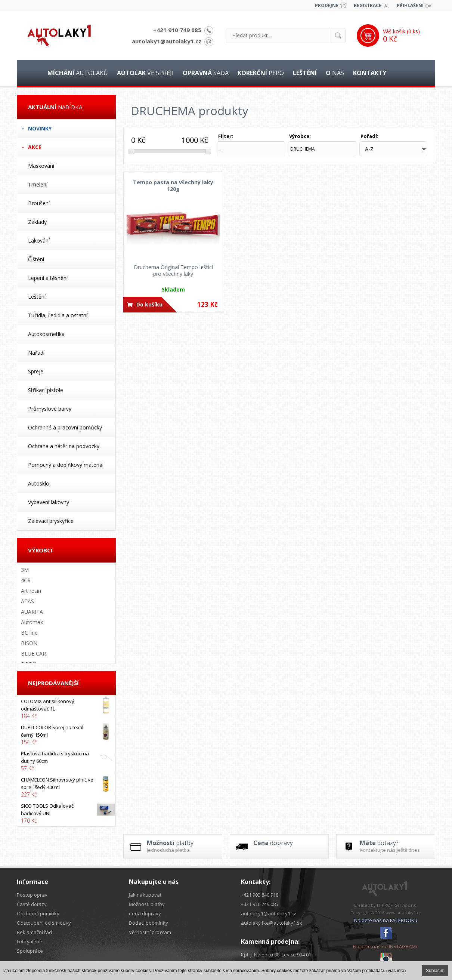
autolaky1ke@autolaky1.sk (272, 923)
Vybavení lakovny (49, 502)
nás (335, 73)
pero (261, 73)
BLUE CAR (33, 654)
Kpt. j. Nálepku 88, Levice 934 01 (276, 955)
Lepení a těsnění (48, 278)
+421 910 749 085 (177, 30)
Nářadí (36, 353)
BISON (29, 643)
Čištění (36, 259)
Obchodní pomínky (38, 913)
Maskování (41, 166)
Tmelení (38, 184)
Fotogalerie (30, 942)
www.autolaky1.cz (403, 913)
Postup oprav (32, 895)
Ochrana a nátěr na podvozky (64, 446)
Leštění (37, 297)
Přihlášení (410, 5)
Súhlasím (435, 971)
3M (25, 570)
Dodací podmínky (148, 923)
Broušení (39, 203)
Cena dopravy (145, 913)
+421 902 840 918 (260, 895)
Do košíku (149, 304)
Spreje (36, 371)
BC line (29, 633)
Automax (32, 622)
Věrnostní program (150, 932)
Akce (35, 147)
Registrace (368, 5)
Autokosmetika (46, 334)
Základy (37, 222)
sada (206, 73)
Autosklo (39, 483)
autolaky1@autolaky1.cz (167, 41)
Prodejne (327, 5)
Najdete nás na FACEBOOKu (386, 920)
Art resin (31, 591)
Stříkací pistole (46, 390)
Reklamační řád (34, 932)
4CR (26, 580)
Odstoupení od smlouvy (44, 923)
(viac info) (396, 971)
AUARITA (32, 612)
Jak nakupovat (145, 895)
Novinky (40, 128)
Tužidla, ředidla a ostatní (58, 315)
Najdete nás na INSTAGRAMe (386, 946)
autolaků (78, 73)
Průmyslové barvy (50, 409)
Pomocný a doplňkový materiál (66, 465)
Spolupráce (30, 951)
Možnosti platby (147, 904)
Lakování (39, 241)
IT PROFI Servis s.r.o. (397, 905)
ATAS (27, 601)
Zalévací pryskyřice (51, 521)
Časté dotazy (32, 904)
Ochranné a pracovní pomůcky (65, 427)
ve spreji (145, 73)
